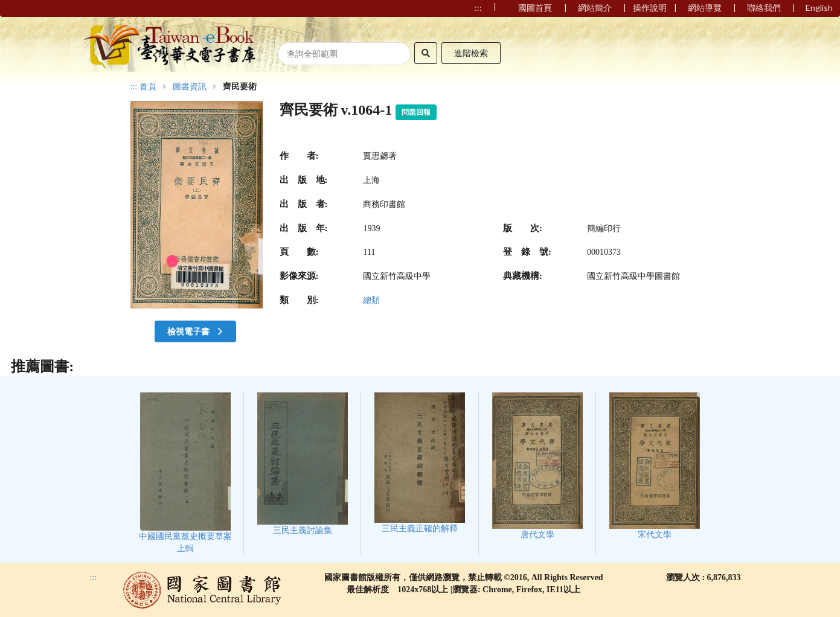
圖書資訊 (190, 87)
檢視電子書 (196, 331)
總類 (371, 300)
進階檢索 (471, 53)
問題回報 (416, 112)
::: (134, 87)
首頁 (148, 87)
